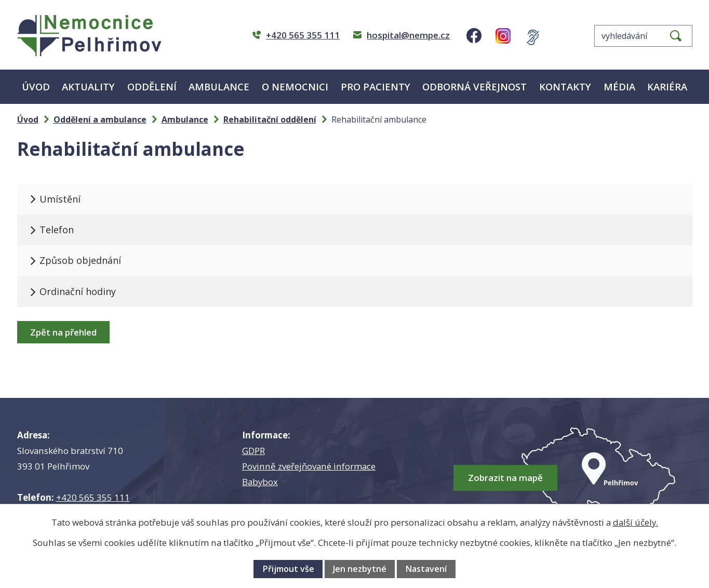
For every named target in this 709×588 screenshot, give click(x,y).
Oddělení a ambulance (100, 119)
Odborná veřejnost (474, 86)
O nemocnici (295, 86)
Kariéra (667, 86)
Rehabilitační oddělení (270, 119)
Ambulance (219, 86)
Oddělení (152, 86)
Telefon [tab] (58, 230)
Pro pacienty (376, 86)
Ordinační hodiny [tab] (79, 291)
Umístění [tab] (61, 199)
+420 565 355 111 (93, 497)
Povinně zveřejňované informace (309, 466)
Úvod (36, 86)
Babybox (260, 482)
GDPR (253, 451)
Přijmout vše (288, 569)
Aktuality (88, 86)
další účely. (636, 522)
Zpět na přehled (63, 332)
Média (619, 86)
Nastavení (426, 569)
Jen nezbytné (360, 569)
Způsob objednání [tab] (81, 260)
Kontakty (565, 86)
